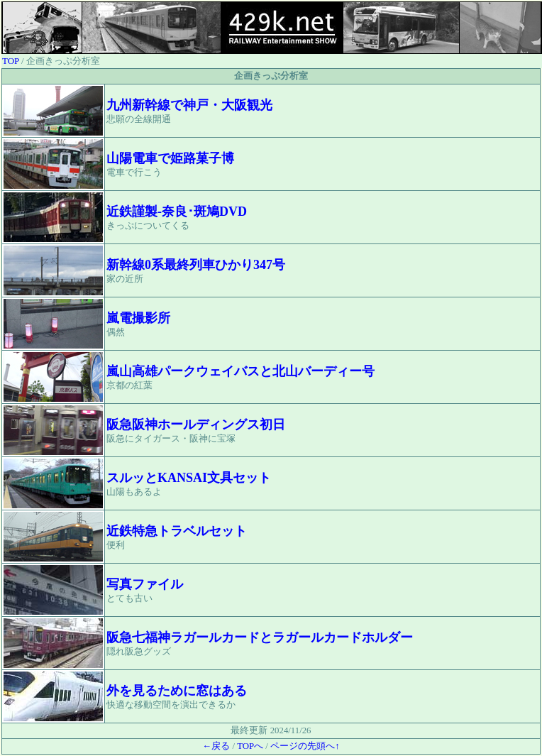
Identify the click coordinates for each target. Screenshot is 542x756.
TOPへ (250, 746)
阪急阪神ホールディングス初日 (196, 424)
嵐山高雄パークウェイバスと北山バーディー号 (240, 371)
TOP (11, 61)
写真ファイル (145, 584)
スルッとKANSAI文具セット (189, 478)
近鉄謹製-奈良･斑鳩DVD (177, 212)
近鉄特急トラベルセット (177, 531)
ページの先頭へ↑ (305, 746)
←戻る (216, 746)
